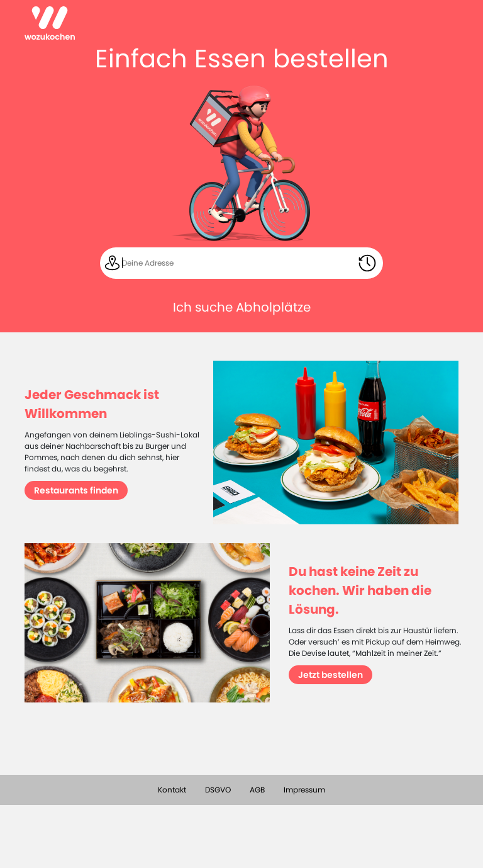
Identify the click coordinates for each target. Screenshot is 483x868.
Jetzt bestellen (330, 675)
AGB (257, 790)
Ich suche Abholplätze (242, 307)
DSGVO (218, 790)
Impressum (304, 790)
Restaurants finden (76, 490)
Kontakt (172, 790)
